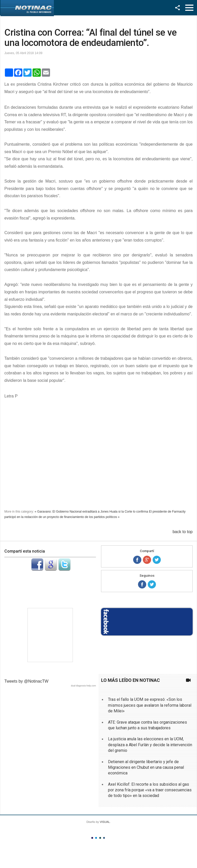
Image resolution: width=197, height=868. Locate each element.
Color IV (104, 838)
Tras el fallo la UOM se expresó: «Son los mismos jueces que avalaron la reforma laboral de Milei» (150, 705)
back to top (183, 532)
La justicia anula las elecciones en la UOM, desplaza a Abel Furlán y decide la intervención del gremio (150, 745)
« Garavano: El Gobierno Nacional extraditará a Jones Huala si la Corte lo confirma (91, 512)
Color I (92, 838)
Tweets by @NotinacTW (26, 681)
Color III (100, 838)
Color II (96, 838)
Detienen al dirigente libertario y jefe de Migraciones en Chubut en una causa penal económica (146, 767)
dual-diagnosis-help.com (83, 686)
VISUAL (105, 822)
